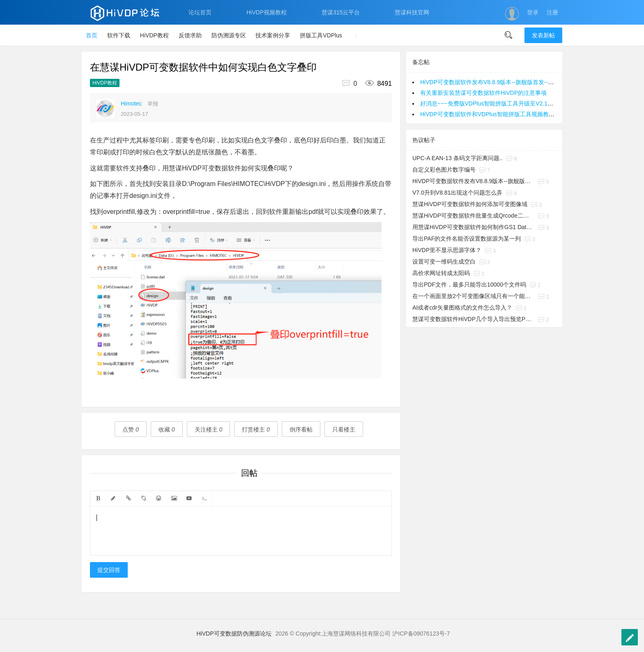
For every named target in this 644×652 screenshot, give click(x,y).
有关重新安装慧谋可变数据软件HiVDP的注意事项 (483, 93)
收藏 (167, 429)
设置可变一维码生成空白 (444, 262)
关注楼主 (209, 429)
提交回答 (109, 570)
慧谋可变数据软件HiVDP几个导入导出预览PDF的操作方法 (474, 319)
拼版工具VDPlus (321, 35)
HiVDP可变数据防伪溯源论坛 (234, 634)
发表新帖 (543, 35)
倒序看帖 (301, 429)
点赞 (131, 429)
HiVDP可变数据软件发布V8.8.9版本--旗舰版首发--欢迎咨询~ (497, 82)
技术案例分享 (273, 35)
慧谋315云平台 (341, 12)
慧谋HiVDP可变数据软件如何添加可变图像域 (470, 204)
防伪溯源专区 (229, 35)
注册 (552, 12)
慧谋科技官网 (412, 12)
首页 (92, 35)
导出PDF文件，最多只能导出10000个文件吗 (469, 285)
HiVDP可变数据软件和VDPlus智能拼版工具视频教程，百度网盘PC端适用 (514, 114)
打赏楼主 (256, 429)
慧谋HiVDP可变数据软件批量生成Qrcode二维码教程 (474, 216)
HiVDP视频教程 (267, 12)
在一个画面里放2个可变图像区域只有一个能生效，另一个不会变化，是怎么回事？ (474, 296)
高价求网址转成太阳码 (441, 273)
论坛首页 (200, 12)
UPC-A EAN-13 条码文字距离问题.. (457, 158)
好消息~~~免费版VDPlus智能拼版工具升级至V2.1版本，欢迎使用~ (506, 103)
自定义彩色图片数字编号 (444, 170)
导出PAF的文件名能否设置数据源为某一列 (467, 239)
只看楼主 (344, 429)
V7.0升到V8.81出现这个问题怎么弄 (457, 193)
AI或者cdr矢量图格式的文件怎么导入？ (462, 308)
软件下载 (119, 35)
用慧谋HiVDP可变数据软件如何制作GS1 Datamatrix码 (474, 227)
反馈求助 (190, 35)
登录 (533, 12)
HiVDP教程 (154, 35)
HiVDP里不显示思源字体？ (447, 250)
